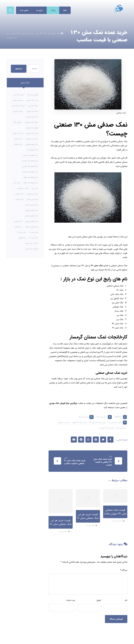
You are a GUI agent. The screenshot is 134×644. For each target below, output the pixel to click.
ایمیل (99, 600)
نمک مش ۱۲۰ (97, 266)
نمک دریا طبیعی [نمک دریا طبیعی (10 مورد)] (33, 194)
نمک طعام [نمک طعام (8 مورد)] (18, 227)
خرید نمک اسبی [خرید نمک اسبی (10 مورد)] (19, 95)
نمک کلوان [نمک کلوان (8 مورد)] (22, 238)
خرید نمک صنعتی (64, 422)
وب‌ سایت (70, 600)
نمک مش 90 (90, 525)
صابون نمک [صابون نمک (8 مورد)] (17, 122)
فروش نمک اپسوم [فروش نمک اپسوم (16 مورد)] (32, 128)
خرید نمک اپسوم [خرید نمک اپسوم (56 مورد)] (32, 100)
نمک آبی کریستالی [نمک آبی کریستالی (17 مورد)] (32, 139)
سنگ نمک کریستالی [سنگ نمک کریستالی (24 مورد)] (31, 122)
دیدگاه (124, 570)
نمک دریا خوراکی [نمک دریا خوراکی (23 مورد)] (23, 188)
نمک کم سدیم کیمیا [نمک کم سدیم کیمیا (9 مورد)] (32, 243)
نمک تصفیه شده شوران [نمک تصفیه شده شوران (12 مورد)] (30, 166)
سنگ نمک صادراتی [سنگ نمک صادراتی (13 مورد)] (18, 106)
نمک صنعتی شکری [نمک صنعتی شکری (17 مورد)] (32, 205)
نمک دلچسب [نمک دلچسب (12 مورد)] (19, 194)
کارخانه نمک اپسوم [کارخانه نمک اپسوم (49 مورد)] (32, 249)
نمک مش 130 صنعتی (107, 428)
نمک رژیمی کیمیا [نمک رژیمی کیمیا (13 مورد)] (32, 199)
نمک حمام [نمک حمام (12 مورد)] (17, 183)
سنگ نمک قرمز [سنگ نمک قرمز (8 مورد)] (18, 111)
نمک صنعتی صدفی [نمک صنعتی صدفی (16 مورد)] (32, 216)
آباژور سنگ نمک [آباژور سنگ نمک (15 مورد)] (33, 95)
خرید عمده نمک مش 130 (97, 422)
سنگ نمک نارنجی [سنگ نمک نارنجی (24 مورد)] (32, 117)
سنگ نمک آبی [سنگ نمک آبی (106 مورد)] (33, 106)
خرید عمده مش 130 (115, 422)
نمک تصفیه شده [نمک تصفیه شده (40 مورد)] (32, 150)
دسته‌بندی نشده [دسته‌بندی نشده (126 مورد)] (18, 100)
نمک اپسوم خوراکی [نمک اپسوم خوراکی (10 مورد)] (32, 144)
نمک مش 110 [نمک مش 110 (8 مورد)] (34, 232)
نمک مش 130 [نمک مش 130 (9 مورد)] (33, 238)
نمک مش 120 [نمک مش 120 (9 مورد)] (22, 232)
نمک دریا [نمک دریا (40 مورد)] (35, 188)
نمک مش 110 (63, 531)
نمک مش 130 (83, 417)
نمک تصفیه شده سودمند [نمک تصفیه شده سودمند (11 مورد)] (30, 161)
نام (126, 600)
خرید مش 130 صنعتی (79, 422)
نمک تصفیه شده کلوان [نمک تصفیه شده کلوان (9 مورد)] (30, 177)
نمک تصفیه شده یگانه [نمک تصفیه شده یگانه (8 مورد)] (31, 183)
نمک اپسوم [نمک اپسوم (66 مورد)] (18, 139)
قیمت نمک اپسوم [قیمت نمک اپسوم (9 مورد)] (32, 133)
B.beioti (118, 417)
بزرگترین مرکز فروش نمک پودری (63, 403)
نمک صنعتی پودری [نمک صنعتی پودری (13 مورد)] (32, 221)
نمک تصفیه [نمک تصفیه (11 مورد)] (18, 144)
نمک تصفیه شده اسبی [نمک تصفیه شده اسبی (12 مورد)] (30, 155)
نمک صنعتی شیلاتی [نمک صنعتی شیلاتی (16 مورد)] (31, 210)
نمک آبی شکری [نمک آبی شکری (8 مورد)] (18, 133)
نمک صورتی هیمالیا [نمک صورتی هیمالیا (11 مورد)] (32, 227)
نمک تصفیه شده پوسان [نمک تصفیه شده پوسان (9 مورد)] (30, 172)
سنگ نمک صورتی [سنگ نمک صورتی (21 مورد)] (32, 111)
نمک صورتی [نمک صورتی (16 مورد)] (18, 221)
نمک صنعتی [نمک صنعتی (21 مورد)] (20, 199)
